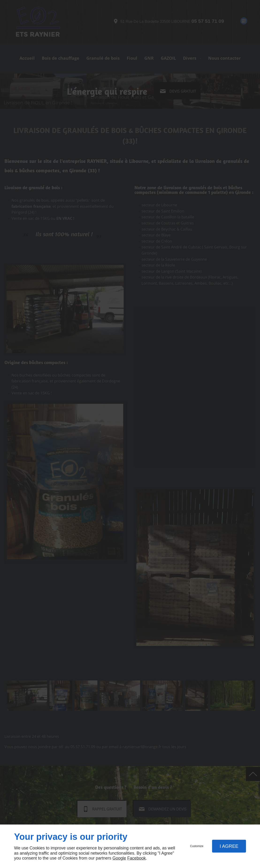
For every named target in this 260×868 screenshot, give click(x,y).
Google (119, 858)
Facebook (136, 858)
